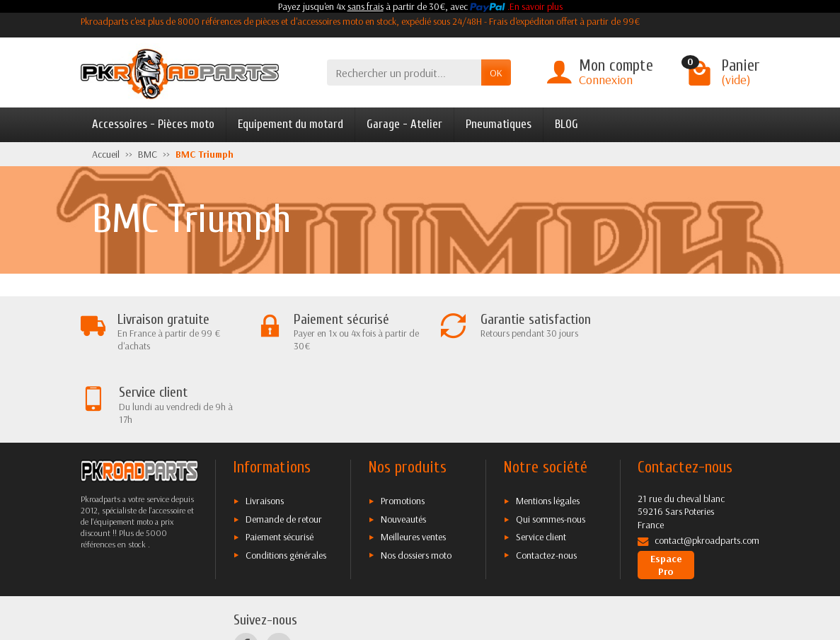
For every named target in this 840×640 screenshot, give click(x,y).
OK (496, 73)
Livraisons (265, 428)
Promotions (403, 428)
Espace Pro (666, 491)
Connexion (606, 80)
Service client (541, 464)
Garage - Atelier (404, 124)
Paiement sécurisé (280, 464)
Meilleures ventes (413, 464)
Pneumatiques (499, 124)
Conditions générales (286, 482)
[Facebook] (246, 572)
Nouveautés (403, 446)
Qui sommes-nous (551, 446)
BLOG (566, 124)
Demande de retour (284, 446)
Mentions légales (548, 428)
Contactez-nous (546, 482)
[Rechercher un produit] (404, 72)
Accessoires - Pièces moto (153, 124)
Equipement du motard (290, 124)
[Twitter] (278, 572)
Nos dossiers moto (416, 482)
